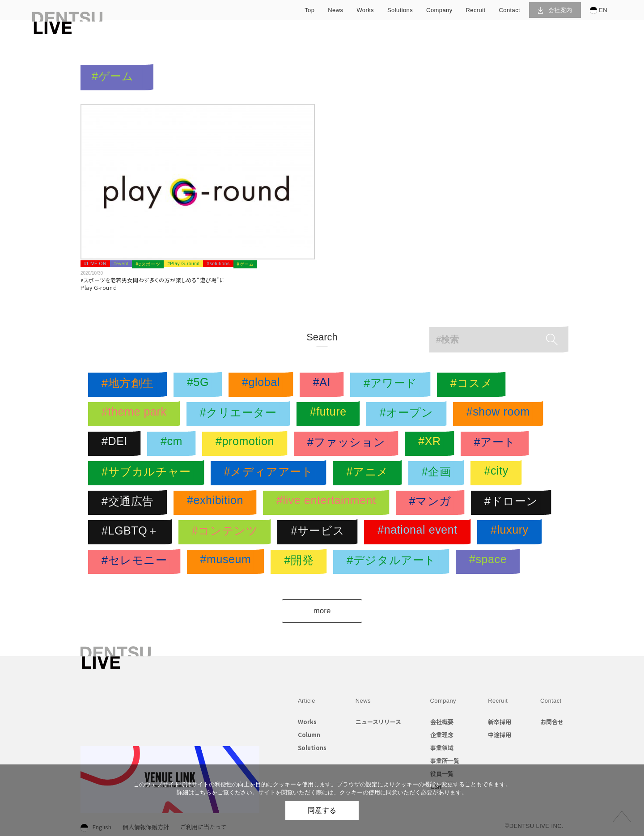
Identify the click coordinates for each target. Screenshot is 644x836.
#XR (432, 444)
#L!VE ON (95, 264)
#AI (324, 385)
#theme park (136, 414)
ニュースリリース (378, 722)
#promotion (247, 444)
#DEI (117, 444)
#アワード (393, 385)
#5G (200, 385)
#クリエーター (241, 414)
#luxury (512, 532)
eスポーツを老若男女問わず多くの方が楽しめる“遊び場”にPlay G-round (153, 284)
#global (263, 385)
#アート (497, 444)
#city (498, 473)
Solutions (312, 748)
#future (330, 414)
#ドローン (513, 503)
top (309, 10)
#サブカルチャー (148, 473)
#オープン (409, 414)
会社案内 (555, 10)
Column (309, 735)
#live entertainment (328, 503)
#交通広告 (130, 503)
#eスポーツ (148, 264)
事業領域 (442, 748)
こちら (203, 792)
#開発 (301, 562)
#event (121, 264)
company (439, 10)
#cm (174, 444)
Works (307, 722)
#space (490, 562)
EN (599, 10)
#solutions (218, 264)
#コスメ (474, 385)
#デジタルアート (394, 562)
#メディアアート (271, 473)
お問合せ (552, 722)
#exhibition (217, 503)
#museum (228, 562)
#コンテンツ (227, 532)
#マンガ (432, 503)
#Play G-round (183, 264)
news (335, 10)
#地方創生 (130, 385)
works (365, 10)
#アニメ (369, 473)
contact (510, 10)
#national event (420, 532)
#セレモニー (137, 562)
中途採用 (500, 735)
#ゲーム (246, 264)
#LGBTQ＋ (132, 532)
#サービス (320, 532)
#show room (500, 414)
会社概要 (442, 722)
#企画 (439, 473)
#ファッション (348, 444)
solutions (400, 10)
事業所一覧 (445, 761)
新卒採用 (500, 722)
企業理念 (442, 735)
